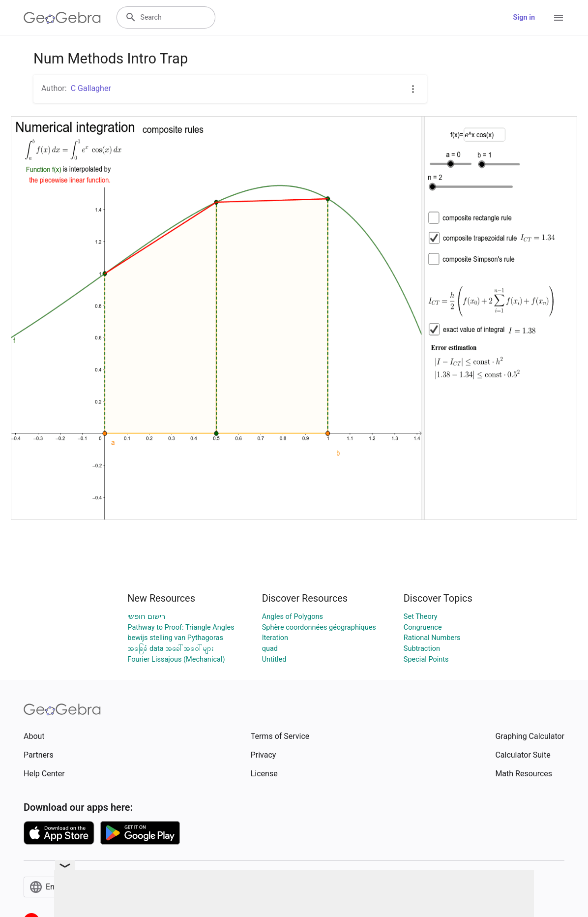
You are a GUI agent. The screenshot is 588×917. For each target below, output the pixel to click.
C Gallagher (91, 88)
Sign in (524, 17)
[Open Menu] (559, 18)
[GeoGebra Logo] (62, 18)
